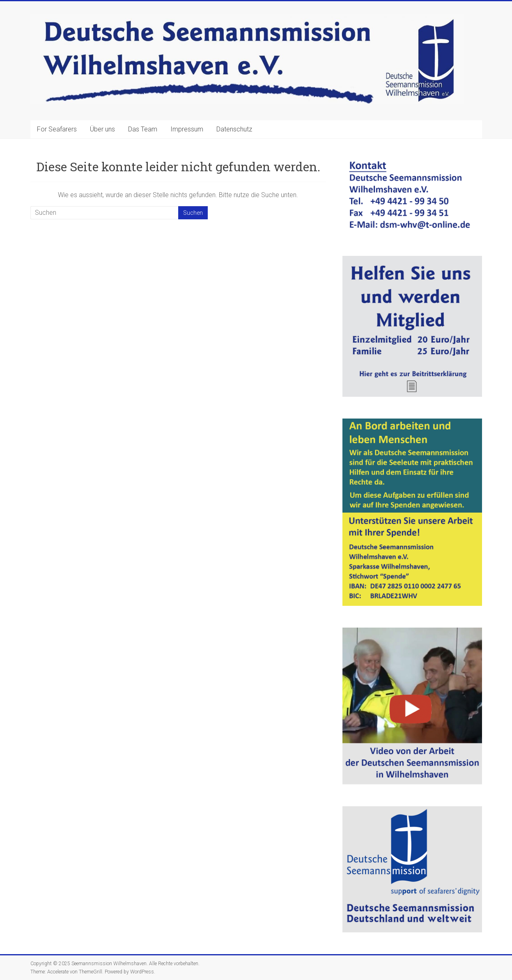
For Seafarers (57, 129)
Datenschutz (234, 129)
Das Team (143, 129)
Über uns (102, 129)
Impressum (187, 129)
